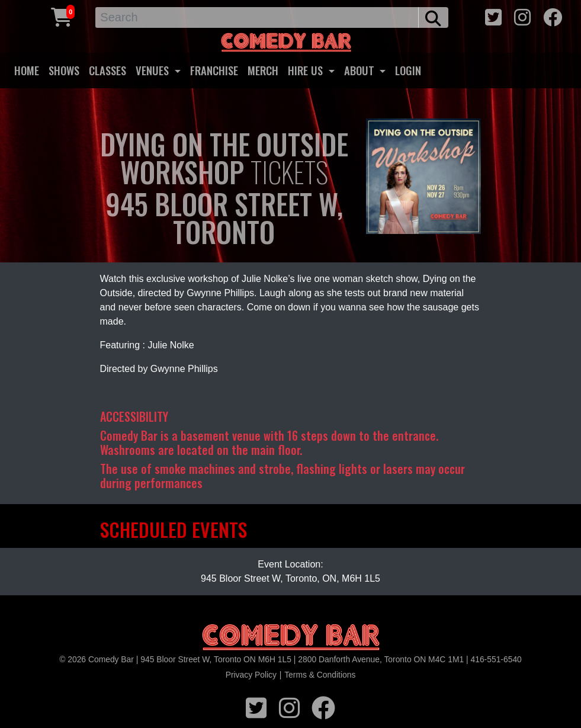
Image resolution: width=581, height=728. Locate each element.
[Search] (257, 17)
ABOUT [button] (361, 70)
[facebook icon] (553, 16)
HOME (27, 70)
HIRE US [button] (307, 70)
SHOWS (64, 70)
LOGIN (408, 70)
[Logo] (291, 638)
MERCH (263, 70)
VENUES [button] (154, 70)
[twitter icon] (493, 16)
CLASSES (107, 70)
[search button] (433, 17)
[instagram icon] (522, 16)
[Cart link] (62, 16)
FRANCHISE (214, 70)
